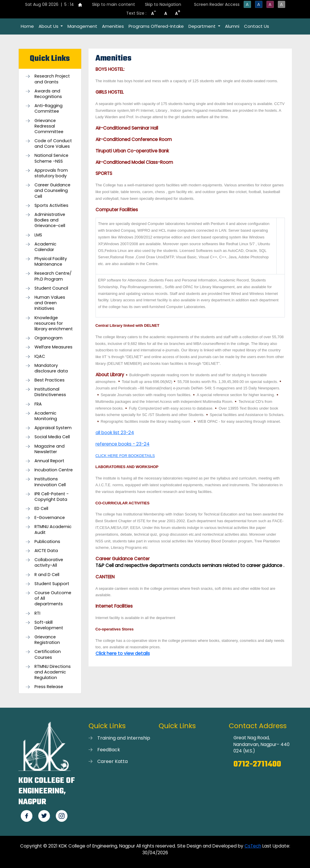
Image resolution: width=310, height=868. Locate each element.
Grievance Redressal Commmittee (49, 126)
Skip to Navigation (163, 4)
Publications (47, 542)
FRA (38, 404)
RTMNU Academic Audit (53, 530)
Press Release (49, 687)
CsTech (253, 846)
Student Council (51, 288)
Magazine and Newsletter (50, 449)
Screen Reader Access (217, 4)
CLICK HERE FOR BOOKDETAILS (125, 456)
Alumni (232, 26)
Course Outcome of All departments (53, 598)
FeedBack (109, 750)
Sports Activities (51, 206)
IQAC (40, 356)
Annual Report (49, 461)
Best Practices (50, 380)
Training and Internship (124, 738)
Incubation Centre (54, 470)
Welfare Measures (53, 347)
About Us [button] (49, 26)
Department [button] (203, 26)
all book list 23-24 (115, 433)
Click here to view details (123, 653)
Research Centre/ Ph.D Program (53, 276)
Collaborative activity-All (49, 563)
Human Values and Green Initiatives (50, 303)
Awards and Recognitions (48, 94)
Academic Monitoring (46, 416)
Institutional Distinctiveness (50, 392)
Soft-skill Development (49, 625)
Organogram (49, 338)
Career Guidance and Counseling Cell (52, 191)
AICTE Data (46, 551)
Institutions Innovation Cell (50, 482)
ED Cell (41, 509)
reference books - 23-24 (123, 444)
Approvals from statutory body (51, 173)
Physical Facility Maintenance (51, 262)
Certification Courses (48, 654)
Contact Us (257, 26)
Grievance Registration (47, 640)
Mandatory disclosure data (51, 368)
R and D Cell (47, 575)
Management (82, 26)
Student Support (52, 584)
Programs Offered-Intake (156, 26)
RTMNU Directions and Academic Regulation (53, 672)
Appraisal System (53, 428)
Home (27, 26)
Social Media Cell (52, 437)
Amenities (113, 26)
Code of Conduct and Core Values (53, 144)
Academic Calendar (45, 247)
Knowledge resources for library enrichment (54, 323)
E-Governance (50, 518)
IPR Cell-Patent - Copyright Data (52, 497)
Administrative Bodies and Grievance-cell (50, 220)
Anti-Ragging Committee (49, 109)
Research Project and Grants (52, 79)
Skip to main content (114, 4)
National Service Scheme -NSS (51, 158)
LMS (38, 235)
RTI (37, 613)
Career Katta (112, 761)
